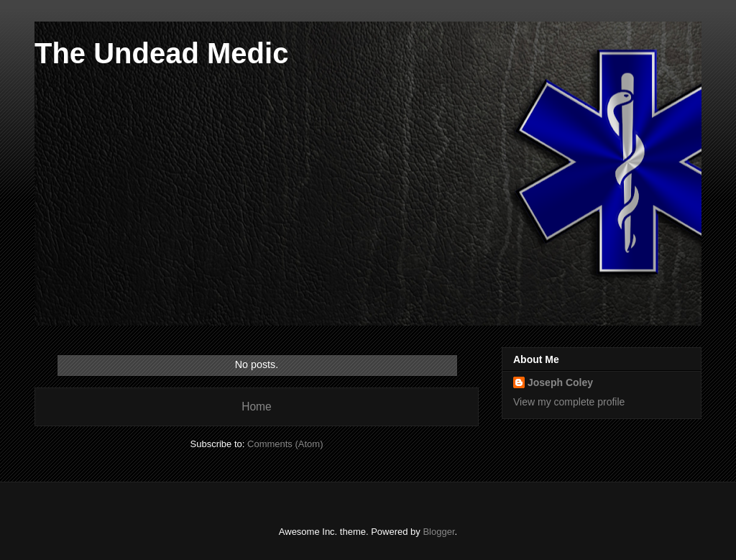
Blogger (438, 532)
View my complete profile (569, 402)
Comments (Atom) (285, 444)
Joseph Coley (560, 382)
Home (257, 407)
